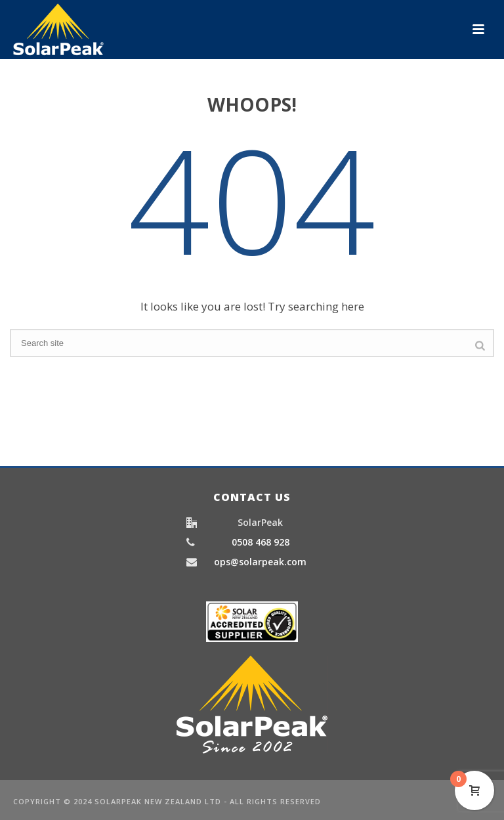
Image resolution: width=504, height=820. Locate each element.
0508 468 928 (261, 542)
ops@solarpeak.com (260, 562)
